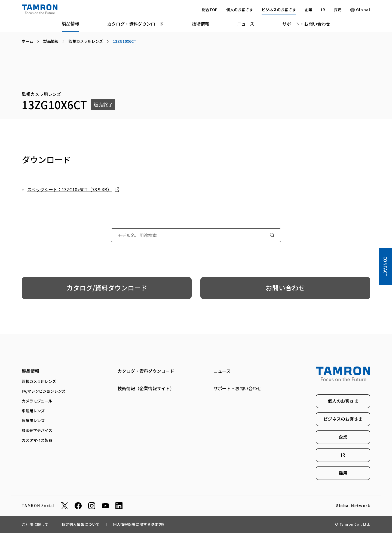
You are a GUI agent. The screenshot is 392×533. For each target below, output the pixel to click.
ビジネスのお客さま (279, 10)
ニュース (246, 24)
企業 (308, 10)
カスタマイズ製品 (37, 440)
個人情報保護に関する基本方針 (139, 524)
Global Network (353, 506)
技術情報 (201, 24)
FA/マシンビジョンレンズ (44, 391)
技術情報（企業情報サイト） (146, 388)
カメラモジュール (37, 401)
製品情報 (71, 23)
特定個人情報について (81, 524)
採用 (338, 10)
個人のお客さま (240, 10)
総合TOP (210, 10)
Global (360, 10)
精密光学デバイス (37, 430)
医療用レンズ (33, 420)
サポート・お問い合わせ (306, 24)
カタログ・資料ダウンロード (136, 24)
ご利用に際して (35, 524)
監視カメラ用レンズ (39, 381)
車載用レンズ (33, 411)
